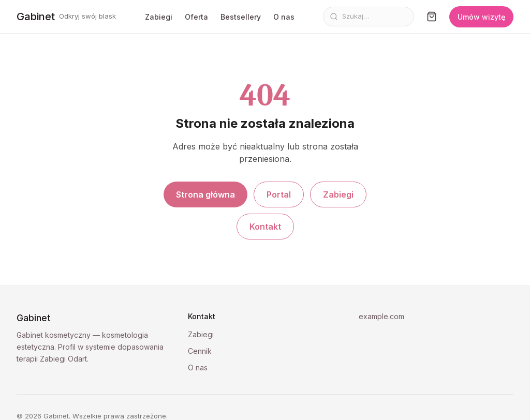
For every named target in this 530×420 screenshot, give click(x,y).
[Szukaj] (375, 17)
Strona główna (205, 194)
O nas (284, 17)
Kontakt (265, 227)
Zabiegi (159, 17)
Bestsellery (241, 17)
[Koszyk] (432, 17)
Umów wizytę (481, 17)
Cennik (200, 351)
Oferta (196, 17)
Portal (279, 194)
